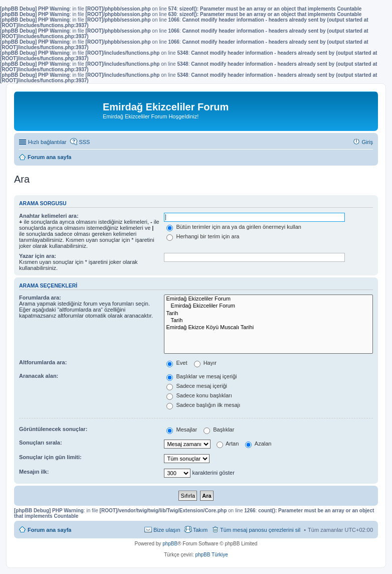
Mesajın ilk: (34, 472)
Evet (177, 363)
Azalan (258, 444)
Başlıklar (219, 429)
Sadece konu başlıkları (199, 395)
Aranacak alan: (39, 376)
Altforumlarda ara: (43, 362)
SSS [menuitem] (84, 142)
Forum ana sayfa (49, 530)
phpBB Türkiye (211, 555)
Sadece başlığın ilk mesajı (203, 405)
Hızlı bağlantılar (47, 142)
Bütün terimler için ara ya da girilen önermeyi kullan (234, 227)
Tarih (268, 314)
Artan (228, 444)
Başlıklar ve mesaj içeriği (202, 376)
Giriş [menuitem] (367, 142)
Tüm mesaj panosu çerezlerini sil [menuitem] (260, 530)
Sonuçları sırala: (41, 443)
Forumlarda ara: (40, 298)
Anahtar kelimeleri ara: (49, 216)
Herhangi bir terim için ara (203, 236)
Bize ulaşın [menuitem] (167, 530)
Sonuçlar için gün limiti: (50, 457)
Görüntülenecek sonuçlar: (53, 429)
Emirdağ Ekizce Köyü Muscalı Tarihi (268, 328)
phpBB (170, 544)
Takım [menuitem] (200, 530)
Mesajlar (182, 429)
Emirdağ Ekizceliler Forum (268, 299)
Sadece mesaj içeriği (197, 386)
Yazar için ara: (38, 256)
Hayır (205, 363)
